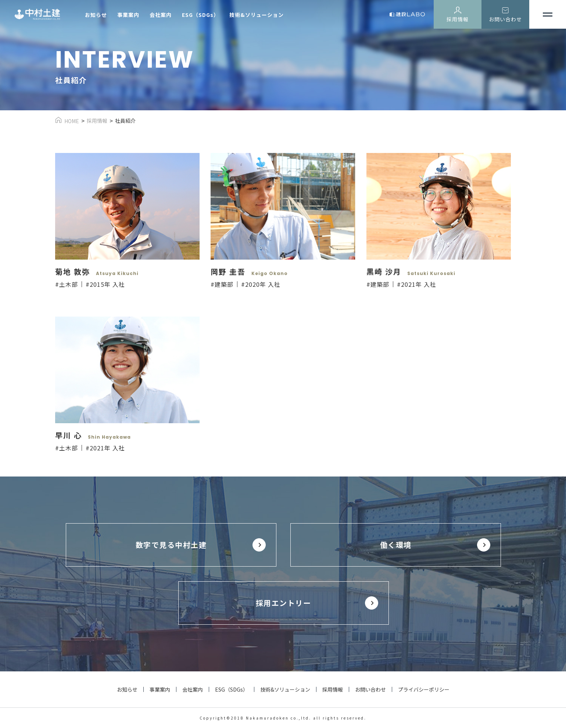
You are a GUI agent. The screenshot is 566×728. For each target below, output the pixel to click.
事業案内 (128, 15)
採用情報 (458, 19)
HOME (72, 121)
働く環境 (396, 545)
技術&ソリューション (257, 15)
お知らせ (96, 15)
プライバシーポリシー (424, 689)
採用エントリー (284, 603)
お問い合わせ (505, 19)
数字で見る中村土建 (171, 545)
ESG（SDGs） (200, 15)
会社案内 (161, 15)
